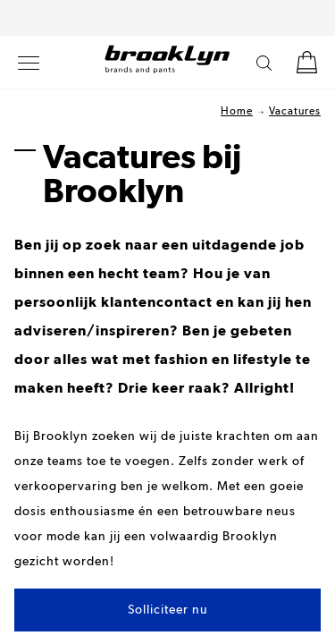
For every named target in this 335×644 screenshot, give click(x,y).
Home (237, 112)
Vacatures (295, 112)
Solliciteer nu (168, 610)
